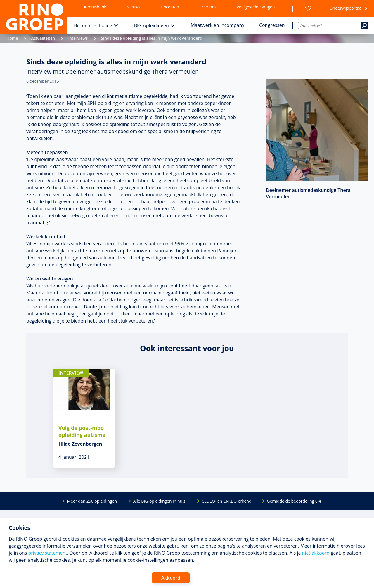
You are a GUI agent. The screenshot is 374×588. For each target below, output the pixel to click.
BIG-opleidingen (151, 25)
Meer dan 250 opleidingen (92, 501)
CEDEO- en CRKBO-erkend (226, 501)
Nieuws (134, 7)
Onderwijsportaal (346, 8)
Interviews (78, 38)
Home (12, 38)
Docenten (170, 7)
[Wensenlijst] (308, 8)
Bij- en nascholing (93, 25)
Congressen (272, 25)
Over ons (208, 7)
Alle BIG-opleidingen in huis (159, 501)
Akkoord (171, 578)
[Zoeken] (364, 25)
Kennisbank (95, 7)
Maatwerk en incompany (217, 25)
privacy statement (47, 553)
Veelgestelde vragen (256, 7)
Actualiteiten (43, 38)
